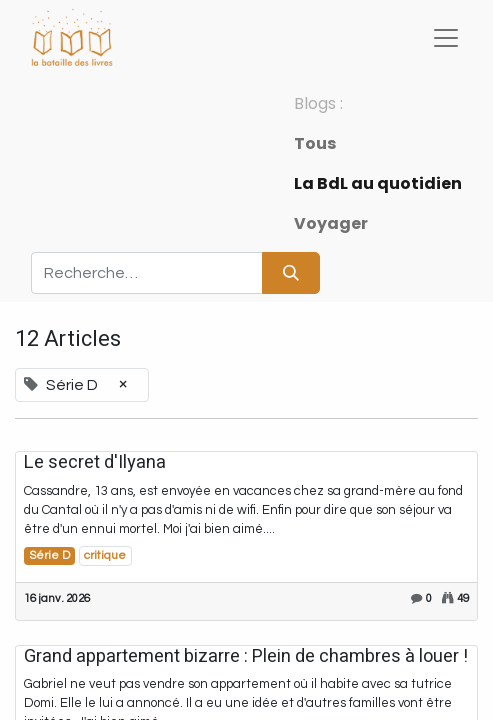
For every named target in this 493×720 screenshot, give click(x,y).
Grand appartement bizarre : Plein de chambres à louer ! (246, 657)
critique (105, 555)
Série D (49, 555)
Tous (315, 143)
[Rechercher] (291, 273)
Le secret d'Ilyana (95, 463)
